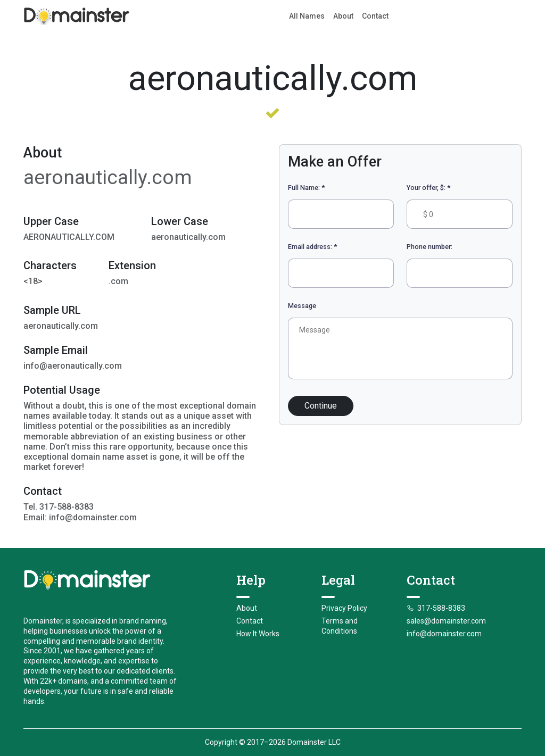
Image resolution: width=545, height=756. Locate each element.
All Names (307, 16)
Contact (375, 16)
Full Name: (306, 188)
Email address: (312, 247)
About (343, 16)
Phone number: (430, 247)
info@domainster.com (444, 634)
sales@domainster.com (446, 621)
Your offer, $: (428, 188)
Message (302, 306)
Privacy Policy (344, 608)
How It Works (258, 634)
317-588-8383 (436, 608)
